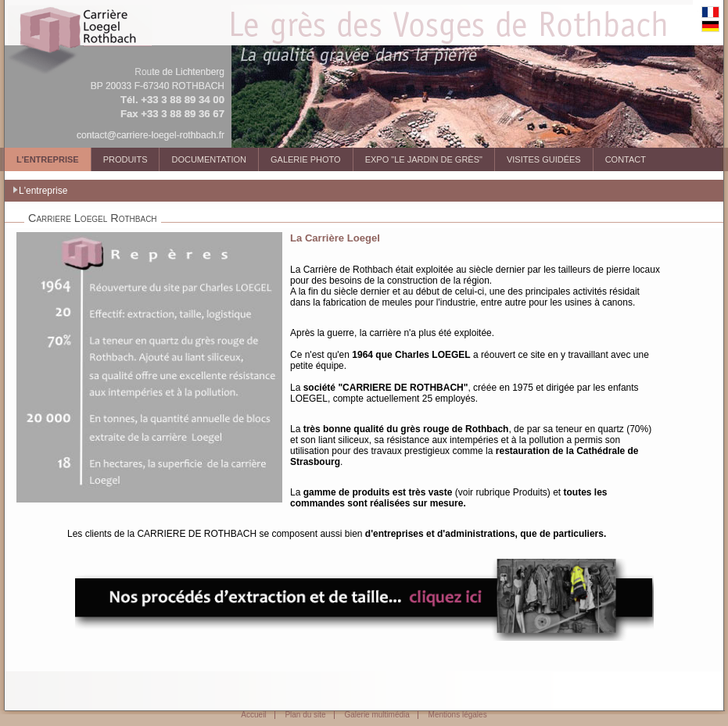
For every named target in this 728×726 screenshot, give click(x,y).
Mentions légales (458, 715)
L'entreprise (48, 159)
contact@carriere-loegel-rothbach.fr (151, 135)
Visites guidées (544, 159)
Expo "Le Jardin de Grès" (424, 159)
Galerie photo (306, 159)
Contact (626, 159)
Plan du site (305, 715)
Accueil (253, 715)
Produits (126, 159)
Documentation (209, 159)
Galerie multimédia (377, 715)
